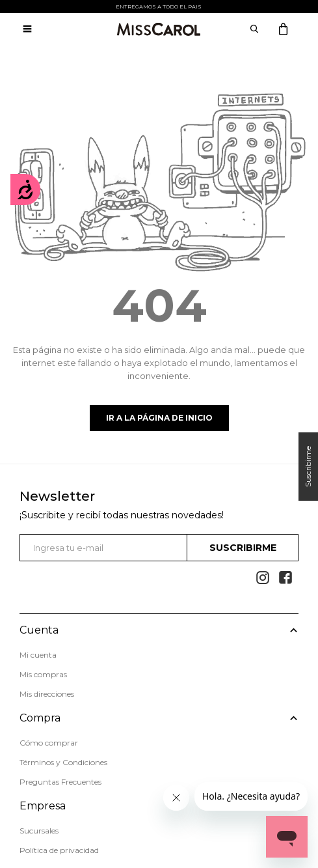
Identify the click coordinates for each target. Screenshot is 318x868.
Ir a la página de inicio (159, 418)
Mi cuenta (38, 655)
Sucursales (39, 831)
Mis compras (43, 674)
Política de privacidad (59, 850)
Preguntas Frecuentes (60, 782)
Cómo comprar (49, 743)
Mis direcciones (47, 694)
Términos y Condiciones (63, 762)
